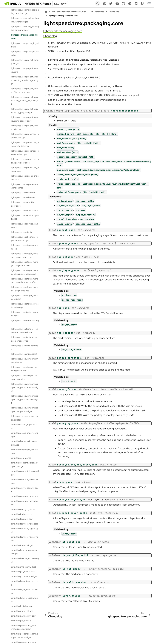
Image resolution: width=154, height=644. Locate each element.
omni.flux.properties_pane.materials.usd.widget (24, 627)
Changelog (50, 36)
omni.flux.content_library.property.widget (24, 465)
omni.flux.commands (21, 458)
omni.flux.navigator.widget (24, 616)
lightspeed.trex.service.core (25, 210)
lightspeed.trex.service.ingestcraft (25, 217)
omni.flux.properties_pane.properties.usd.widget (25, 636)
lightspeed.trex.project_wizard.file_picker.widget (25, 90)
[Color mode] (105, 4)
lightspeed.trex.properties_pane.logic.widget (25, 136)
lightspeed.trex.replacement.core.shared (25, 186)
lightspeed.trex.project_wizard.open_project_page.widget (25, 101)
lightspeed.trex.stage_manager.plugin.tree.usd (25, 289)
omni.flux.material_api (22, 611)
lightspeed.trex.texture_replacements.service (25, 339)
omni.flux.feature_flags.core (25, 524)
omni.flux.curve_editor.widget (25, 490)
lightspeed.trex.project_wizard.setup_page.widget (25, 111)
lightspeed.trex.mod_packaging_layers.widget (25, 20)
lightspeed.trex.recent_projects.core (25, 178)
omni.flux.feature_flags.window (25, 539)
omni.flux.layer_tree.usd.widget (25, 591)
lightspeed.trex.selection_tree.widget (24, 204)
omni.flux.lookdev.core (22, 606)
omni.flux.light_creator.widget (24, 600)
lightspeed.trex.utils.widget (24, 354)
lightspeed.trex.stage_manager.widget (25, 297)
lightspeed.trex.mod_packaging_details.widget (25, 12)
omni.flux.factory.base (22, 514)
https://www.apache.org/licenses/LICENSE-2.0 (74, 77)
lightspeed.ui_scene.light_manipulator (24, 418)
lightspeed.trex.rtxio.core (23, 193)
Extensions (114, 12)
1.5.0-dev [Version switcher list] (59, 4)
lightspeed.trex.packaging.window (25, 53)
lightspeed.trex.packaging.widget (25, 45)
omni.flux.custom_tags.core (25, 496)
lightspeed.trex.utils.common (25, 347)
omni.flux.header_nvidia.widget (25, 560)
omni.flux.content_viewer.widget (24, 481)
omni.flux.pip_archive (21, 621)
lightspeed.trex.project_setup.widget (25, 62)
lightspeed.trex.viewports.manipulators (25, 361)
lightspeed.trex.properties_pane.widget (25, 169)
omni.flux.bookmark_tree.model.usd (25, 443)
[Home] (46, 12)
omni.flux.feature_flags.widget (25, 530)
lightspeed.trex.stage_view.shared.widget (25, 306)
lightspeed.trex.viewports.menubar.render (25, 377)
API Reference (97, 12)
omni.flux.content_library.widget (25, 473)
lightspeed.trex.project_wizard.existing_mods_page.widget (25, 80)
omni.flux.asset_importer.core (25, 426)
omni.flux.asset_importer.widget (24, 435)
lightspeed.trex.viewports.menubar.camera (25, 369)
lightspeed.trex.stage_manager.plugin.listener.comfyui (25, 281)
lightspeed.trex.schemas (23, 197)
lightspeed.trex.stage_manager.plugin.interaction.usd (25, 272)
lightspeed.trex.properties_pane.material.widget (25, 144)
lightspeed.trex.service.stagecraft (25, 226)
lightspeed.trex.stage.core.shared (25, 247)
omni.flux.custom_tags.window (25, 503)
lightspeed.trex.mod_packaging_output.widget (25, 28)
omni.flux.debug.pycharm (23, 509)
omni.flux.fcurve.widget (22, 519)
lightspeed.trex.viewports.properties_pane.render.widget (25, 399)
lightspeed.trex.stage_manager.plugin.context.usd (25, 255)
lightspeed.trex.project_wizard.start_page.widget (25, 119)
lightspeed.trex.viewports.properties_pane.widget (25, 410)
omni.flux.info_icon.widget (24, 567)
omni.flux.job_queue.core (23, 572)
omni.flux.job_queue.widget (24, 576)
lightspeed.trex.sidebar (22, 232)
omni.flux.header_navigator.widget (25, 552)
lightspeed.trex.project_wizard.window (25, 127)
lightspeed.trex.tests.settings (25, 322)
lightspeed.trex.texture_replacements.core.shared (25, 331)
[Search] (97, 4)
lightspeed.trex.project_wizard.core (25, 70)
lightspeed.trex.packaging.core (25, 37)
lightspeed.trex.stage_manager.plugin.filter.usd (25, 264)
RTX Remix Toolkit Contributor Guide (69, 12)
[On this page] (149, 4)
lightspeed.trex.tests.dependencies (24, 314)
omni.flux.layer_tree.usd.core (25, 583)
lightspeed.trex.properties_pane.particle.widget (25, 161)
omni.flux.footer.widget (22, 545)
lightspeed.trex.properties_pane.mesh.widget (25, 153)
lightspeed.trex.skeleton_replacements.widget (24, 239)
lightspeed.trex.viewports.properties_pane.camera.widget (25, 388)
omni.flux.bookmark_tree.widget (25, 451)
